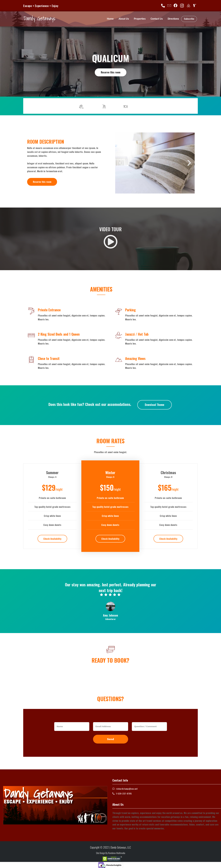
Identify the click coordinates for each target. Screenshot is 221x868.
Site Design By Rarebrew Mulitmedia (111, 853)
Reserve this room (110, 72)
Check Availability (52, 538)
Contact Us (157, 19)
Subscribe (189, 19)
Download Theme (155, 404)
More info (187, 106)
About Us (124, 19)
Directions (173, 19)
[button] (121, 163)
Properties (140, 19)
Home (110, 19)
